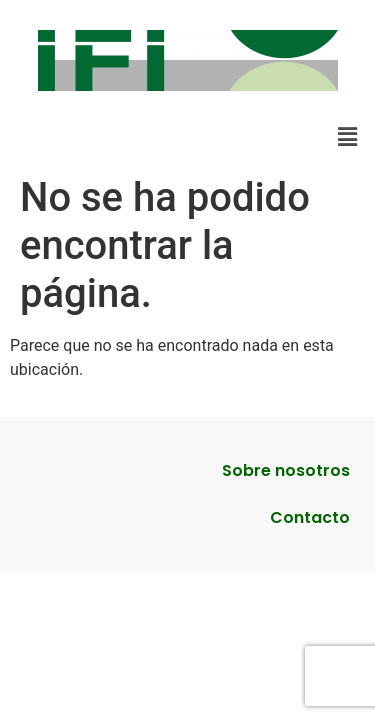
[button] (348, 137)
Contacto (310, 517)
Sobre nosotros (286, 470)
